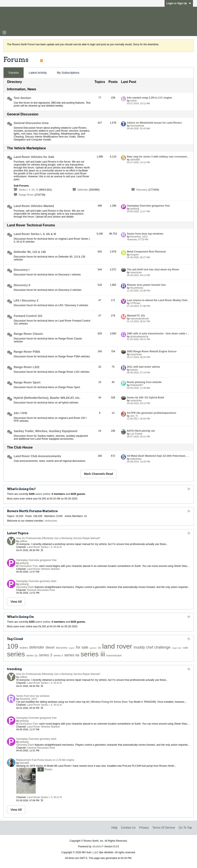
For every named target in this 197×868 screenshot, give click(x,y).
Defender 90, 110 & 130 (30, 252)
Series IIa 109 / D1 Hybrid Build (145, 398)
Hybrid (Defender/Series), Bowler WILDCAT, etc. (47, 398)
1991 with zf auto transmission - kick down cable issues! (161, 334)
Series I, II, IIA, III (28, 190)
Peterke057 (137, 385)
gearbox (93, 648)
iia (99, 648)
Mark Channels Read (99, 474)
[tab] (14, 73)
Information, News (22, 89)
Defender (83, 190)
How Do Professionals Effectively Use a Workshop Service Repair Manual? (58, 538)
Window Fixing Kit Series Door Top (112, 702)
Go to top (185, 828)
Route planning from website (144, 382)
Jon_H (134, 416)
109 (13, 646)
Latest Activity (38, 73)
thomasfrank (137, 126)
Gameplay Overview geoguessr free (148, 206)
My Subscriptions (68, 73)
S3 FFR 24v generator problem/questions (151, 413)
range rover (177, 648)
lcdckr (133, 101)
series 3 (45, 655)
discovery (62, 648)
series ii (58, 655)
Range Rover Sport (27, 382)
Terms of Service (164, 828)
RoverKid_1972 (139, 237)
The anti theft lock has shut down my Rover (153, 270)
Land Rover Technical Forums (31, 225)
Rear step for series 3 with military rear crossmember (159, 157)
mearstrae (136, 272)
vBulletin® (98, 847)
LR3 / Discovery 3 (26, 300)
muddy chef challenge (152, 647)
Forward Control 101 (28, 316)
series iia (72, 655)
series (16, 654)
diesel (50, 647)
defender (37, 647)
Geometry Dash (25, 587)
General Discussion (23, 114)
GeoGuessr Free (28, 566)
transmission (114, 655)
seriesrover (51, 521)
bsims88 (24, 763)
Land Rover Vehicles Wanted (34, 206)
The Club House (20, 447)
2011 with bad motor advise (143, 367)
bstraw (134, 370)
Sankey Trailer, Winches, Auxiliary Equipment (46, 431)
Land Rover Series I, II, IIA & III (35, 234)
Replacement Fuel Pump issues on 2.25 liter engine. (46, 760)
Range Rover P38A (27, 352)
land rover (117, 646)
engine (72, 648)
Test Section (22, 98)
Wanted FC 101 (136, 316)
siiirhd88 (135, 160)
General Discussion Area (31, 123)
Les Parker (136, 434)
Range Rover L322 (27, 367)
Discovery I (22, 270)
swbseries (136, 459)
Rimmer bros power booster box (146, 285)
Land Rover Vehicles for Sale (34, 157)
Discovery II (22, 285)
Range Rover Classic (28, 334)
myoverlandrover (140, 319)
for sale (82, 647)
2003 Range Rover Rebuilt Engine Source (152, 351)
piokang (135, 209)
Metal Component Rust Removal (146, 252)
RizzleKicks (137, 288)
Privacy (144, 828)
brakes (24, 648)
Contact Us (128, 828)
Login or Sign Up (179, 3)
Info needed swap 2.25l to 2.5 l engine (149, 98)
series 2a (32, 655)
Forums (14, 73)
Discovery (142, 190)
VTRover (135, 303)
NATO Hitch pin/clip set (141, 431)
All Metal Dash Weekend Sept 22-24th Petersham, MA (159, 456)
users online (43, 494)
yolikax (23, 541)
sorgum (134, 255)
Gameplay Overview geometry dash (36, 581)
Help (114, 828)
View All (16, 602)
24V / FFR (20, 413)
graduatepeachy (139, 337)
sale (185, 648)
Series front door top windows (145, 234)
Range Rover (26, 195)
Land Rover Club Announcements (37, 456)
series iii (93, 654)
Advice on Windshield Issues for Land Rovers (154, 123)
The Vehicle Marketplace (26, 148)
